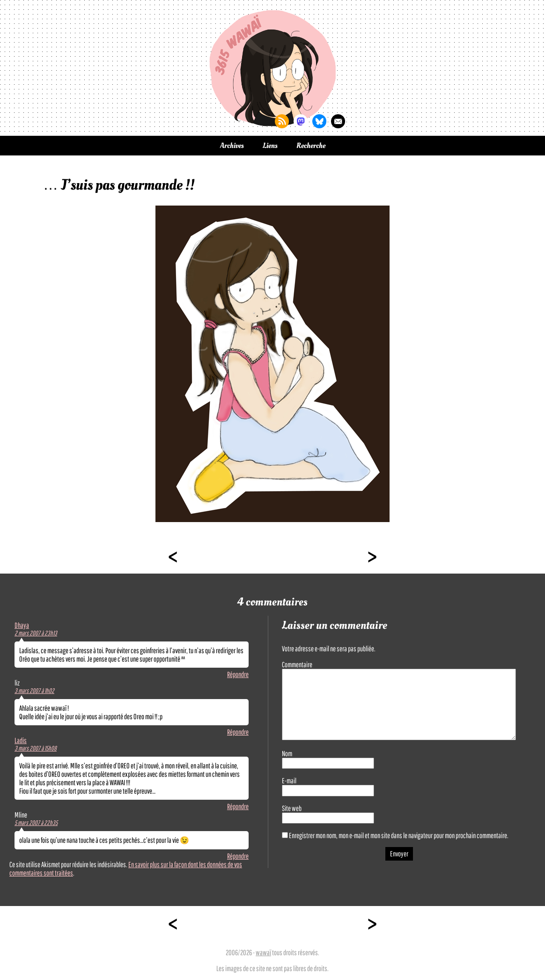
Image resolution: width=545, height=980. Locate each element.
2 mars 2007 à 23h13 (36, 633)
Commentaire (297, 664)
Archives (232, 146)
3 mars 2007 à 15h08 (36, 748)
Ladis (21, 740)
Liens (270, 146)
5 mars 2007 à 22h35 (36, 823)
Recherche (311, 146)
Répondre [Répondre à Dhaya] (238, 674)
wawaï (263, 952)
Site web (292, 808)
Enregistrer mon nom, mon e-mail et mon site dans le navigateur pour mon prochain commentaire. (399, 835)
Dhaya (22, 625)
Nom (287, 753)
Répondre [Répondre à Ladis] (238, 806)
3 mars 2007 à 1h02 (34, 691)
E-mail (289, 781)
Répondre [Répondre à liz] (238, 732)
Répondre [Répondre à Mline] (238, 856)
